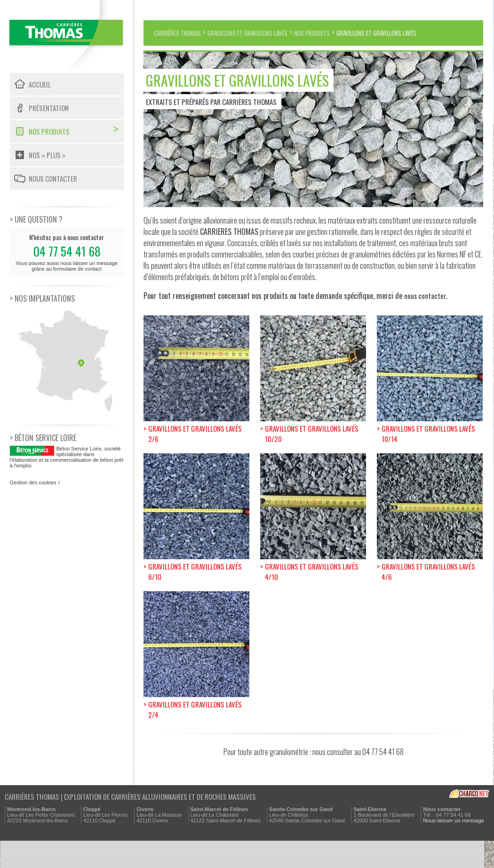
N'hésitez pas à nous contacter (67, 252)
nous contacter (426, 320)
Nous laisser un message (452, 848)
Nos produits (49, 131)
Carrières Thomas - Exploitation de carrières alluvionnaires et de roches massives (67, 36)
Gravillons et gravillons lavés (268, 32)
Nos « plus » (47, 155)
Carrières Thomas (183, 32)
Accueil (40, 84)
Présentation (49, 108)
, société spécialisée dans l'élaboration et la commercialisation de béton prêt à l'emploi (67, 457)
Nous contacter (53, 178)
